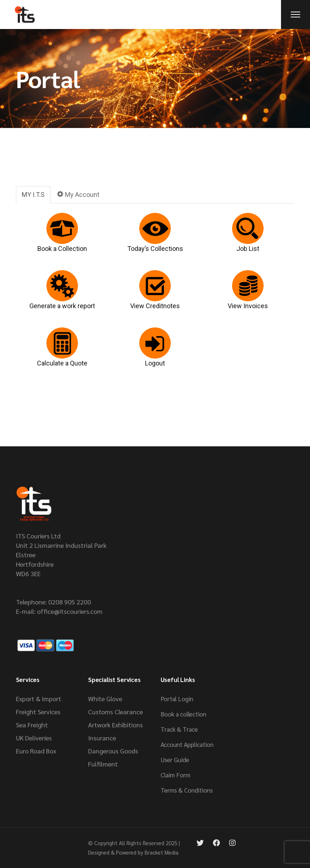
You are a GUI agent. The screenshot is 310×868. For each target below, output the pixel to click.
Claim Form (175, 775)
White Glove (105, 698)
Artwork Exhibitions (115, 725)
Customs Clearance (115, 712)
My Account (78, 195)
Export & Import (39, 698)
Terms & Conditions (187, 790)
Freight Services (38, 712)
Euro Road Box (36, 751)
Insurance (102, 738)
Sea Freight (32, 725)
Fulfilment (103, 764)
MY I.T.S (33, 195)
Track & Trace (179, 729)
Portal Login (177, 699)
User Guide (175, 760)
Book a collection (183, 714)
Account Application (187, 744)
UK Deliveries (34, 738)
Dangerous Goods (113, 751)
